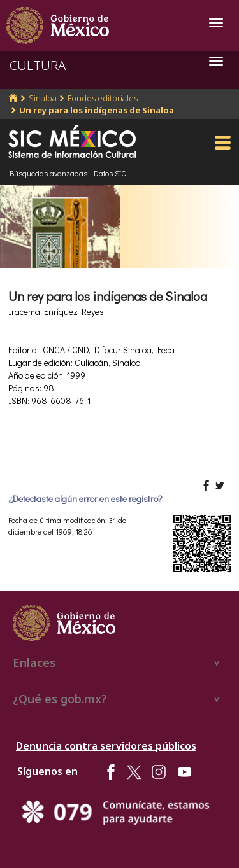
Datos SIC (110, 173)
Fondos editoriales (103, 98)
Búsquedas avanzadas (48, 173)
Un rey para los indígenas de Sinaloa (97, 110)
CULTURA (38, 65)
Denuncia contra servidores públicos (106, 746)
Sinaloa (43, 98)
